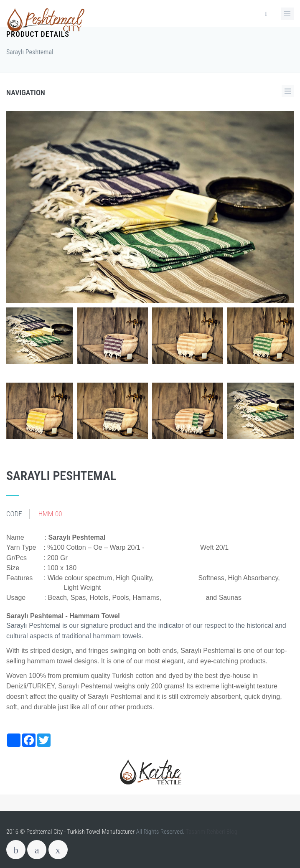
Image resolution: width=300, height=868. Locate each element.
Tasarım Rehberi (205, 832)
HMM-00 (50, 514)
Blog (232, 832)
